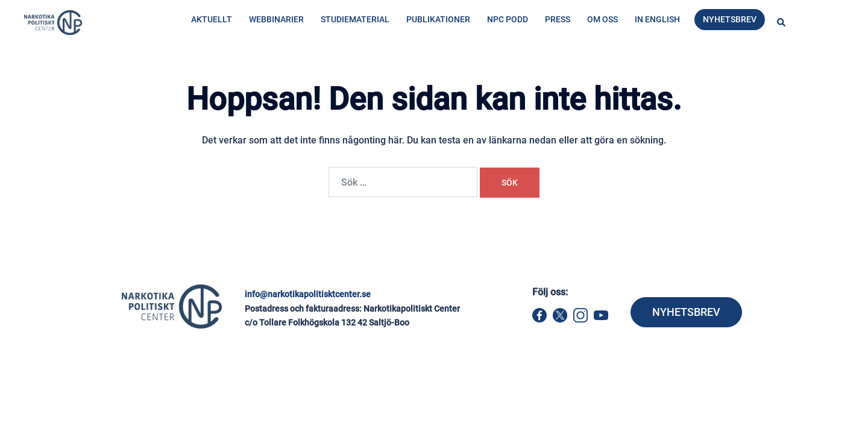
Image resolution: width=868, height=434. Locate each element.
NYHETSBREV (686, 312)
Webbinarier (276, 19)
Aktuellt (212, 19)
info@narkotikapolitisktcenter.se (308, 294)
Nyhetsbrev (730, 19)
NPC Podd (508, 19)
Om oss (602, 19)
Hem (188, 70)
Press (558, 19)
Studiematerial (355, 19)
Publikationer (438, 19)
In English (657, 19)
